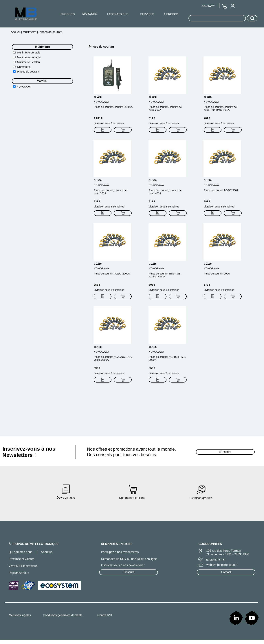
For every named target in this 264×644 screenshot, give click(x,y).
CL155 (153, 347)
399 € (97, 368)
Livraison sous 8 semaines (109, 123)
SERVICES (147, 14)
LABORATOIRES (118, 14)
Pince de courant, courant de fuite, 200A (165, 108)
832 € (97, 201)
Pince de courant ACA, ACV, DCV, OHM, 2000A (113, 358)
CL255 (153, 264)
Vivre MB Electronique (23, 566)
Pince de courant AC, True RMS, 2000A (167, 358)
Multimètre (30, 32)
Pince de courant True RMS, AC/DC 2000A (165, 275)
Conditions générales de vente (63, 615)
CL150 (98, 347)
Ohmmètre (24, 67)
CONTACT (208, 6)
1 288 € (98, 118)
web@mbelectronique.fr (222, 565)
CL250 (98, 264)
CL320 (153, 97)
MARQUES (90, 14)
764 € (207, 118)
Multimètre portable (29, 57)
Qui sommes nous (20, 552)
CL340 (153, 180)
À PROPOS (171, 14)
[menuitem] (232, 6)
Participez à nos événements (120, 552)
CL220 (208, 180)
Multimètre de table (29, 52)
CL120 (208, 264)
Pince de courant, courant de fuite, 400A (165, 192)
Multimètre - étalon (28, 62)
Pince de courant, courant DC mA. (113, 107)
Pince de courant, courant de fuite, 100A (110, 192)
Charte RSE (105, 615)
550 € (152, 368)
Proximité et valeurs (22, 559)
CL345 (208, 97)
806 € (152, 285)
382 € (207, 201)
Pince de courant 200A (217, 274)
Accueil (16, 32)
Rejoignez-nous (19, 573)
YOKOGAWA (24, 87)
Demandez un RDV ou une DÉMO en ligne (129, 559)
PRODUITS (68, 14)
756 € (97, 285)
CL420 (98, 97)
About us (47, 552)
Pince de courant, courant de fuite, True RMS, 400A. (220, 108)
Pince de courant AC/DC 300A (221, 190)
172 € (207, 285)
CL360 (98, 180)
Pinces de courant (28, 72)
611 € (152, 118)
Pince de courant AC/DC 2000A (112, 274)
